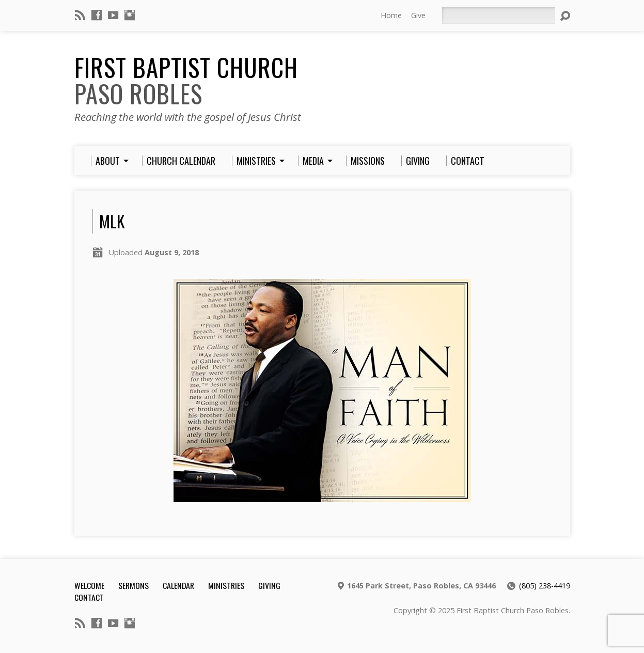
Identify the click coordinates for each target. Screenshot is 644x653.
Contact (89, 597)
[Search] (498, 15)
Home (391, 15)
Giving (269, 585)
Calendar (178, 585)
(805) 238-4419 (545, 586)
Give (418, 15)
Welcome (89, 585)
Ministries (226, 585)
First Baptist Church (186, 80)
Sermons (133, 585)
